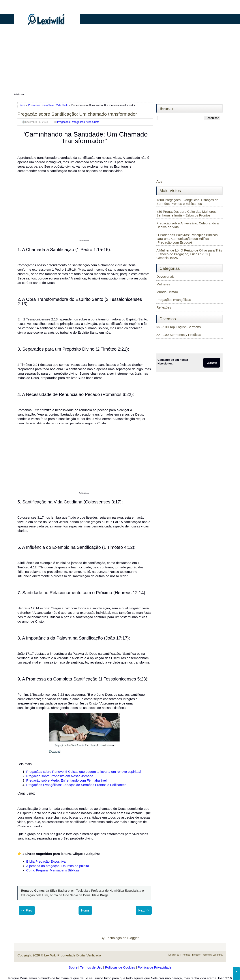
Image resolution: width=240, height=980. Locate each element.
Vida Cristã (62, 105)
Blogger (133, 938)
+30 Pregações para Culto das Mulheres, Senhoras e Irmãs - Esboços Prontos (187, 213)
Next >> (144, 910)
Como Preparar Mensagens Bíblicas (53, 870)
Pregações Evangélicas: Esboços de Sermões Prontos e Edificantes (76, 785)
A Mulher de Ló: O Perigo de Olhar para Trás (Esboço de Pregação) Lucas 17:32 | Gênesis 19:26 (189, 254)
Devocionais (165, 276)
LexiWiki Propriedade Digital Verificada (73, 955)
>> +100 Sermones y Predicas (179, 335)
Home (22, 105)
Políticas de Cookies (120, 967)
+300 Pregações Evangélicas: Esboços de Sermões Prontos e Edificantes (187, 202)
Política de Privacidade (155, 967)
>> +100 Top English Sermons (179, 327)
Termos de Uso (91, 967)
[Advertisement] (120, 61)
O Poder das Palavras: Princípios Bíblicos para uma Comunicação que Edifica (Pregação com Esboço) (187, 239)
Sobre (73, 967)
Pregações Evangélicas (41, 105)
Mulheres (163, 284)
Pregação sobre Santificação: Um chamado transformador (77, 114)
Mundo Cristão (167, 292)
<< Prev (27, 910)
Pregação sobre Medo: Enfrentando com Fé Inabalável (66, 780)
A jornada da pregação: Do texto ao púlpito (58, 866)
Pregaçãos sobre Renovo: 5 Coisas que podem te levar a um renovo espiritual (84, 772)
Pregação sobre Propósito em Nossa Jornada (60, 776)
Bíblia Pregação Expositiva (46, 861)
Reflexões (164, 307)
